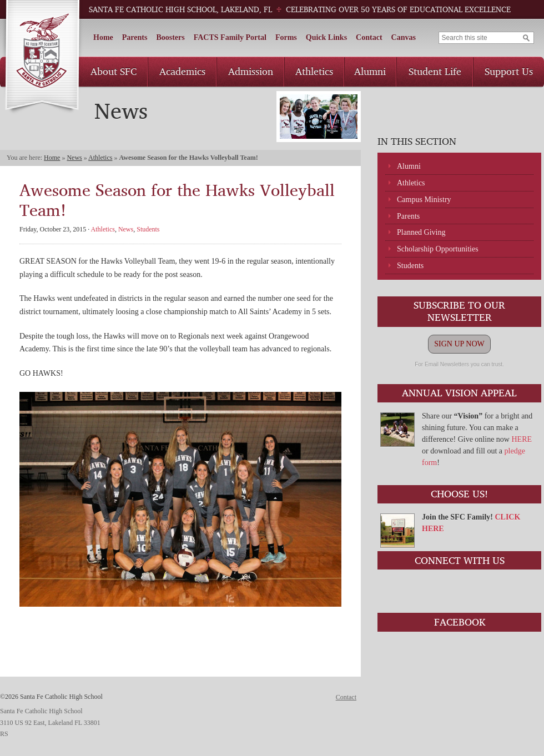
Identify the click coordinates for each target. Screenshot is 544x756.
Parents (135, 37)
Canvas (404, 37)
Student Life (435, 71)
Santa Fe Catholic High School (42, 57)
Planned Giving (421, 232)
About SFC (114, 71)
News (74, 158)
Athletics (314, 71)
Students (410, 266)
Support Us (509, 71)
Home (103, 37)
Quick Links (326, 37)
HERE (522, 439)
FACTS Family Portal (230, 37)
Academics (182, 71)
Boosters (170, 37)
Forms (286, 37)
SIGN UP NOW (459, 344)
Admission (251, 71)
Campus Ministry (424, 200)
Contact (369, 37)
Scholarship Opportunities (438, 249)
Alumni (370, 71)
